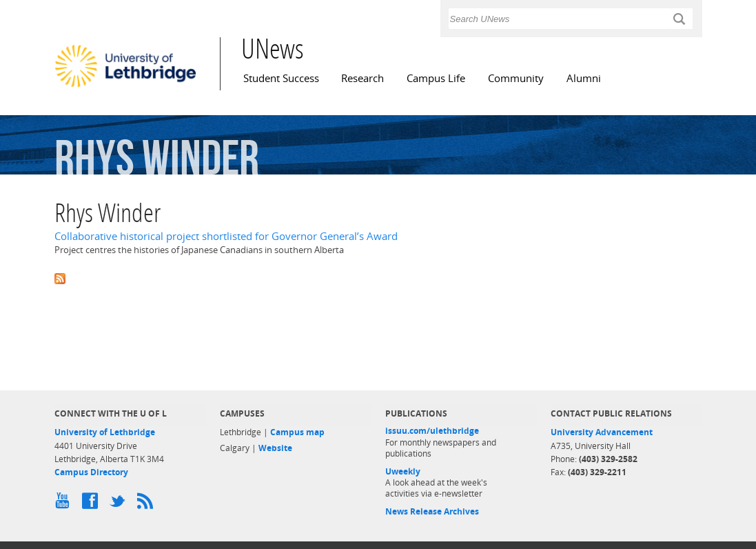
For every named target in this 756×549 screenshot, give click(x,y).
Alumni (584, 78)
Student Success (281, 78)
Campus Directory (91, 472)
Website (275, 448)
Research (362, 78)
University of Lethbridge (105, 432)
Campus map (297, 432)
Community (516, 78)
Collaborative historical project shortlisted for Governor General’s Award (226, 236)
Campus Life (436, 78)
